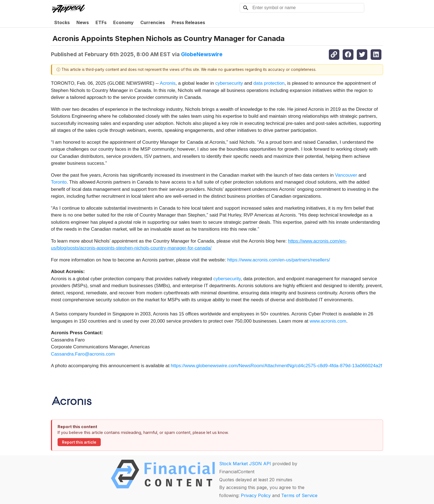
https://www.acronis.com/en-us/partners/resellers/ (279, 260)
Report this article (79, 442)
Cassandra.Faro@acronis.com (83, 354)
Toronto (59, 182)
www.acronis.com (328, 321)
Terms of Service (299, 495)
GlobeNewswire (202, 54)
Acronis (168, 83)
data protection (269, 83)
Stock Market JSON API (245, 464)
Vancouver (346, 175)
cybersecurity (229, 83)
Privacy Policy (256, 495)
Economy (123, 22)
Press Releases (188, 22)
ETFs (101, 22)
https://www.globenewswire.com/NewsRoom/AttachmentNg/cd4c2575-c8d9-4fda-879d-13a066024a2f (277, 366)
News (83, 22)
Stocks (62, 22)
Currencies (153, 22)
